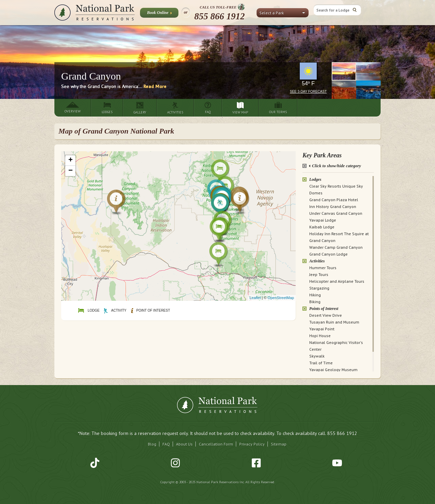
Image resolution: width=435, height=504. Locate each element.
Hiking (315, 295)
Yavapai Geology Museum (333, 370)
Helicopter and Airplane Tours (337, 281)
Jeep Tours (319, 274)
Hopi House (320, 336)
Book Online (159, 14)
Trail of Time (321, 363)
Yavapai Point (322, 329)
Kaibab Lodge (322, 227)
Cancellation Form (216, 444)
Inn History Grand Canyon (333, 206)
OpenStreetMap (281, 298)
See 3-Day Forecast (308, 92)
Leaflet (255, 298)
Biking (315, 302)
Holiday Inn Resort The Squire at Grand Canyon (339, 237)
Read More (155, 86)
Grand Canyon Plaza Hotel (334, 200)
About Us (184, 444)
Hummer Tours (323, 268)
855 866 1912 (220, 16)
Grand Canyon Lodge (328, 254)
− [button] (71, 171)
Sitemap (279, 444)
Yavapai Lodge (323, 220)
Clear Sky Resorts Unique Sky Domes (336, 189)
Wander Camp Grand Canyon (336, 247)
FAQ (166, 444)
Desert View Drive (326, 315)
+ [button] (71, 160)
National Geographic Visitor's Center (336, 346)
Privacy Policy (252, 444)
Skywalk (317, 356)
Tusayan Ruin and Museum (334, 322)
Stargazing (319, 288)
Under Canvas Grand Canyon (336, 213)
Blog (152, 444)
